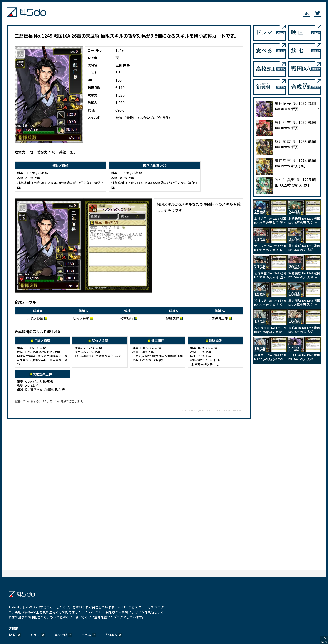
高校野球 (61, 635)
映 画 (12, 635)
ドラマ (35, 635)
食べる (86, 635)
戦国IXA (111, 635)
